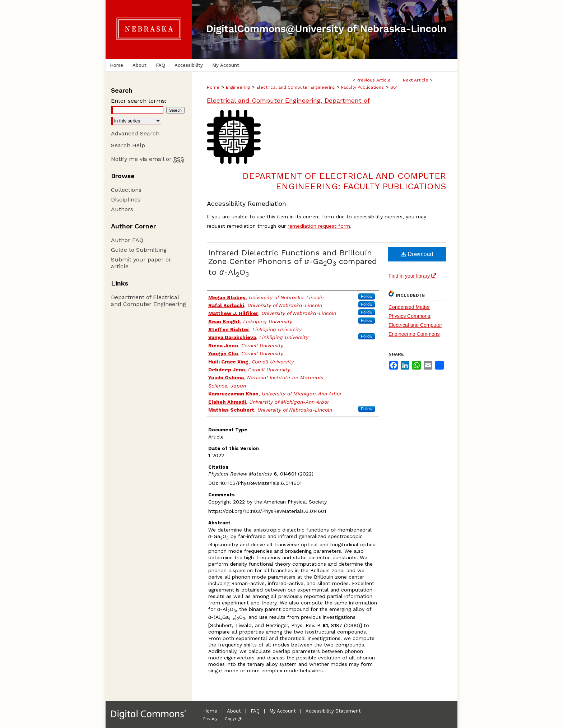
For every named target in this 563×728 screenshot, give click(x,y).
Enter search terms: (139, 101)
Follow (367, 296)
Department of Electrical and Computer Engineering (148, 301)
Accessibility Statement (333, 711)
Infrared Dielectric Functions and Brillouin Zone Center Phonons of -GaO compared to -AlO (293, 262)
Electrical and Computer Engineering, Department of (288, 100)
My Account (283, 711)
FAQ (255, 711)
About (234, 711)
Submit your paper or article (141, 263)
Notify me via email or (148, 159)
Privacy (210, 719)
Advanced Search (135, 133)
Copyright (234, 719)
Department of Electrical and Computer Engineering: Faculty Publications (344, 181)
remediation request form (319, 226)
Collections (126, 190)
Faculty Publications (362, 87)
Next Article (416, 80)
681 (394, 87)
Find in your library (412, 276)
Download (417, 254)
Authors (122, 209)
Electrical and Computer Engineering (296, 87)
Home (213, 87)
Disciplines (126, 200)
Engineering (238, 87)
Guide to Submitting (139, 250)
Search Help (128, 145)
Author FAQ (127, 240)
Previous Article (374, 80)
